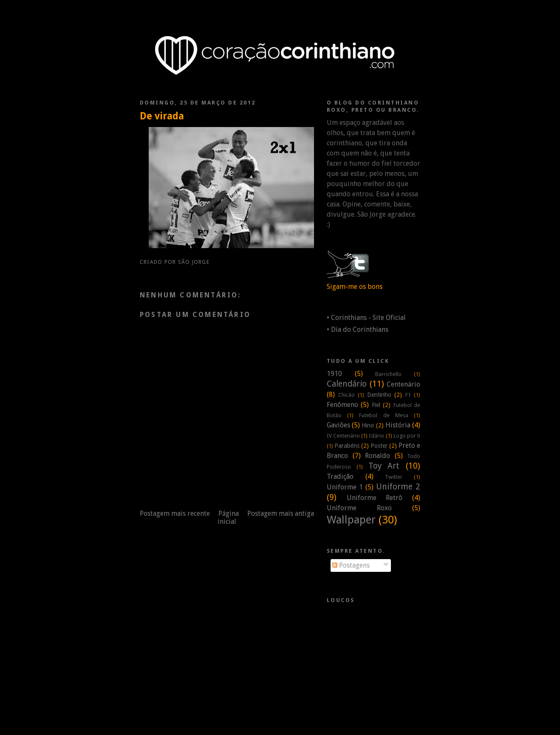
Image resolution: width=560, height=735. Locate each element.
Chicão (346, 395)
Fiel (376, 405)
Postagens (351, 565)
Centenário (403, 384)
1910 (334, 374)
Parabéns (347, 446)
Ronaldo (378, 456)
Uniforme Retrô (375, 498)
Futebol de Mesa (383, 415)
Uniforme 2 (398, 487)
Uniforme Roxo (359, 508)
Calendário (347, 384)
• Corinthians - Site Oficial (366, 318)
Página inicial (228, 517)
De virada (162, 116)
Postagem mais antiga (281, 513)
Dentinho (379, 395)
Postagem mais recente (175, 513)
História (398, 425)
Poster (379, 446)
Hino (368, 425)
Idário (376, 436)
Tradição (340, 476)
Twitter (394, 477)
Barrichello (388, 374)
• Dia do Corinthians (358, 329)
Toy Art (384, 466)
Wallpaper (351, 520)
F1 (408, 395)
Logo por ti (407, 436)
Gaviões (338, 425)
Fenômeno (342, 405)
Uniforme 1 (345, 487)
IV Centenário (343, 436)
